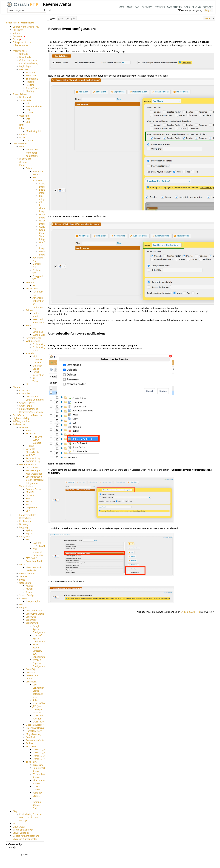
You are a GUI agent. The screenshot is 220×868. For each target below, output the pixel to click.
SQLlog (30, 533)
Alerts (22, 564)
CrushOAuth (32, 623)
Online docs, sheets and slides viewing (29, 62)
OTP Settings (33, 468)
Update (30, 140)
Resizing (30, 85)
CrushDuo (31, 617)
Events (29, 325)
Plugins (23, 608)
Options (30, 495)
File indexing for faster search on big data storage (31, 817)
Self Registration (21, 421)
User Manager (20, 143)
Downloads (19, 36)
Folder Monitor (27, 574)
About (23, 137)
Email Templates (28, 515)
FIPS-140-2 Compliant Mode (35, 560)
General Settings (28, 464)
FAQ (15, 811)
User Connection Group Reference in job (39, 691)
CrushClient (25, 394)
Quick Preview (33, 88)
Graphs (30, 113)
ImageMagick (33, 601)
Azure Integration (45, 185)
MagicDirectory (34, 734)
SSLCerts (37, 543)
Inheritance (25, 159)
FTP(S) (29, 431)
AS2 (35, 285)
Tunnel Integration (38, 373)
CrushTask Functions (38, 717)
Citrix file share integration (45, 207)
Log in (208, 10)
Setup (29, 168)
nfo (73, 18)
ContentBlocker (34, 611)
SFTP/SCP (31, 434)
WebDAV (30, 455)
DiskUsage (38, 765)
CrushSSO (31, 672)
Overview (147, 7)
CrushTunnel (26, 406)
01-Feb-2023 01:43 (190, 612)
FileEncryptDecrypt (36, 728)
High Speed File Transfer (38, 359)
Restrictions (32, 288)
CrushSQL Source (38, 788)
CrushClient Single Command (35, 398)
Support (208, 7)
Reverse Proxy (33, 458)
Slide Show (32, 76)
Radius (29, 743)
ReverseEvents (33, 338)
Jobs (22, 128)
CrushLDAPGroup (35, 614)
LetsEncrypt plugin (32, 677)
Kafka (36, 700)
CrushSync (25, 390)
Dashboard (25, 97)
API (14, 824)
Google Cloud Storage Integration (45, 235)
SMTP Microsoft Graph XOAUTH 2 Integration (35, 480)
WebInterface (20, 51)
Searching (31, 73)
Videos (16, 33)
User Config (25, 583)
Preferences (19, 424)
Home (121, 7)
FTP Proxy (18, 30)
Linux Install (19, 827)
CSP (28, 511)
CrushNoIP (32, 620)
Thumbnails (32, 79)
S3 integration (45, 247)
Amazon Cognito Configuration (40, 663)
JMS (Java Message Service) (37, 709)
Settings (30, 282)
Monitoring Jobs (34, 131)
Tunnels (30, 353)
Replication (25, 521)
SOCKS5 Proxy (33, 461)
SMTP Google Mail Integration (34, 472)
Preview (23, 598)
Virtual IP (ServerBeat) (32, 451)
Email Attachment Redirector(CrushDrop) (31, 411)
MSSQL (30, 586)
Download (133, 7)
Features (160, 7)
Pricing (196, 7)
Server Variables (21, 833)
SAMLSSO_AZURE (41, 752)
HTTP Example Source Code (37, 803)
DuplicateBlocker (35, 725)
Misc (28, 384)
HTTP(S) (30, 446)
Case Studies (174, 7)
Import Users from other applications (33, 153)
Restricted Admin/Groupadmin (43, 321)
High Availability (21, 418)
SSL (28, 540)
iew (53, 18)
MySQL (30, 589)
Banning (24, 524)
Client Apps (19, 387)
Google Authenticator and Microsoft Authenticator (26, 837)
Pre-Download (38, 330)
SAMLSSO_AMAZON (43, 756)
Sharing (30, 91)
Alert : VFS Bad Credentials (33, 569)
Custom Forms (34, 489)
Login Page (25, 66)
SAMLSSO (31, 746)
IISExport (44, 546)
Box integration (45, 198)
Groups (23, 162)
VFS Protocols (37, 179)
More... (208, 18)
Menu (22, 147)
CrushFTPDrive (27, 403)
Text (28, 498)
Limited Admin (36, 315)
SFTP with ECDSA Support (38, 440)
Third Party (32, 762)
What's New (28, 23)
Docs (187, 7)
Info (28, 103)
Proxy (29, 501)
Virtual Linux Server (23, 830)
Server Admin (20, 94)
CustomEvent (39, 335)
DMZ (22, 125)
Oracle (29, 592)
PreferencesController (37, 740)
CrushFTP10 (13, 23)
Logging (24, 527)
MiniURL (30, 492)
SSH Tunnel (36, 380)
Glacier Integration (45, 222)
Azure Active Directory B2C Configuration (40, 651)
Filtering (30, 82)
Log (28, 110)
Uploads (24, 54)
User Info (24, 116)
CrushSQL (31, 669)
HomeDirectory (34, 731)
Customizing (39, 344)
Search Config (27, 595)
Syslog (29, 530)
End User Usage (37, 367)
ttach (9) (63, 18)
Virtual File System (38, 173)
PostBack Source (37, 794)
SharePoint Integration (45, 253)
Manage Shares (34, 106)
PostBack (31, 737)
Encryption (25, 537)
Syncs (22, 580)
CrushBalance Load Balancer (27, 415)
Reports (23, 134)
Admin (29, 310)
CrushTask (31, 682)
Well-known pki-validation (38, 552)
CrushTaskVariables (43, 722)
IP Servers (25, 427)
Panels (23, 165)
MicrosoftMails (40, 703)
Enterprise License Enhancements (22, 44)
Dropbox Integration (45, 216)
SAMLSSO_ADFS (41, 749)
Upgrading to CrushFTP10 (26, 27)
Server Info (25, 100)
